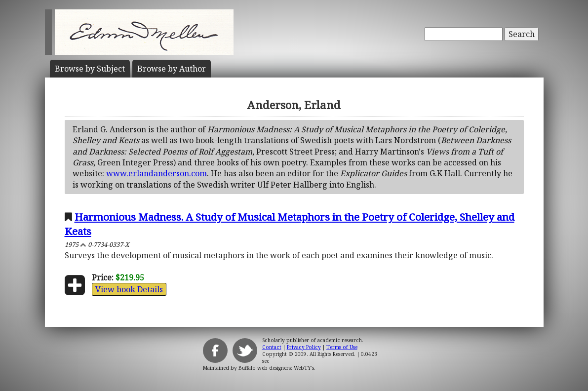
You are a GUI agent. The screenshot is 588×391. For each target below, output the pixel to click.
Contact (272, 347)
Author (172, 69)
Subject (90, 69)
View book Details (129, 289)
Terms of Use (342, 347)
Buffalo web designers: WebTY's (276, 368)
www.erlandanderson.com (157, 173)
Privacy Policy (304, 347)
